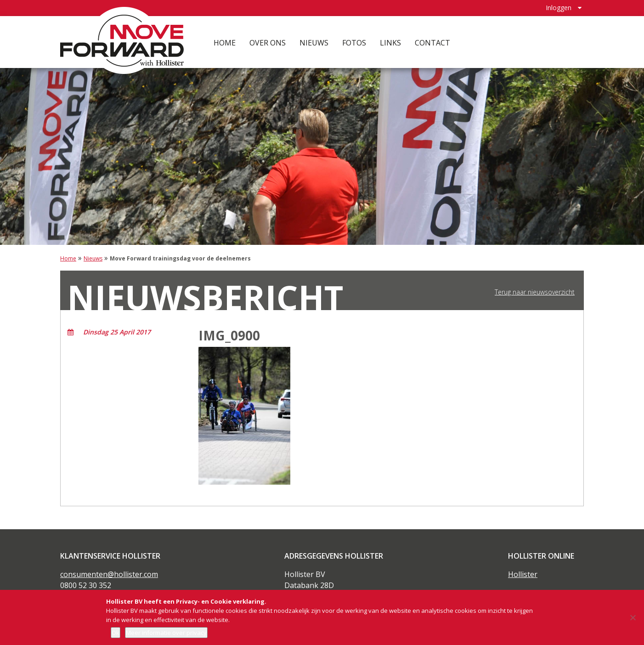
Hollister (523, 574)
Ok (116, 633)
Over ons (268, 41)
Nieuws (314, 41)
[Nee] (633, 617)
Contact (432, 41)
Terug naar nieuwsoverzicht (535, 292)
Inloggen (559, 7)
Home (225, 41)
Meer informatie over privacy (166, 633)
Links (390, 41)
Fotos (354, 41)
